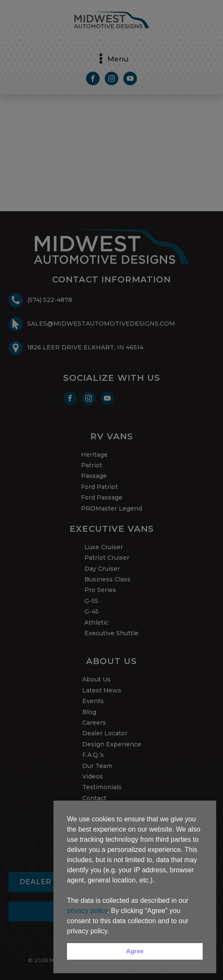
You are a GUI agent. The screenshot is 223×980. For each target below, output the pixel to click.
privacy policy (87, 911)
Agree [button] (135, 951)
